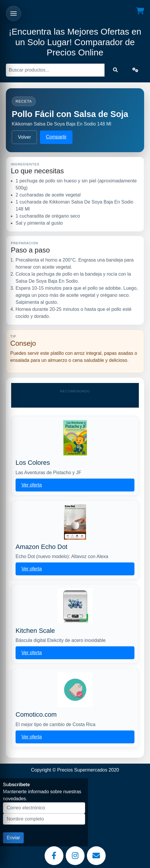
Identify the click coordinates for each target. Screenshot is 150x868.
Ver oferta (32, 485)
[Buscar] (55, 70)
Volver (24, 137)
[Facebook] (54, 856)
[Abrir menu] (14, 13)
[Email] (96, 856)
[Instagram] (75, 856)
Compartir (56, 137)
